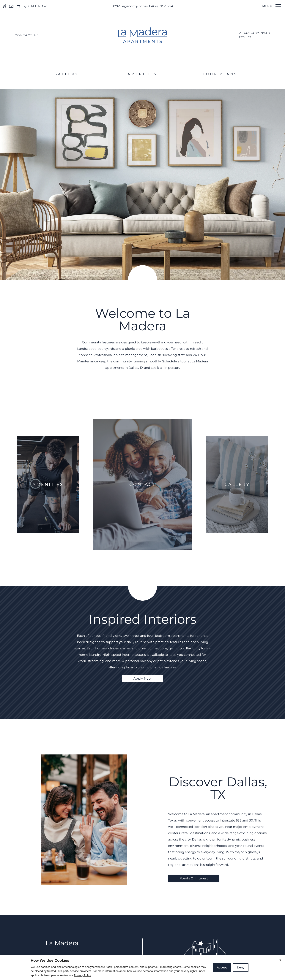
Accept (222, 967)
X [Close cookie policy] (280, 960)
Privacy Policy (82, 975)
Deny (241, 967)
